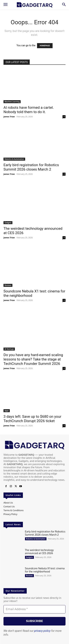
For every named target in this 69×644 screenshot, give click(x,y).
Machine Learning (12, 102)
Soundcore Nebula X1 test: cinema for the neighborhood (45, 570)
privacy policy (42, 631)
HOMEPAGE (45, 46)
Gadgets (8, 223)
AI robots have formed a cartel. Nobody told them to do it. (29, 110)
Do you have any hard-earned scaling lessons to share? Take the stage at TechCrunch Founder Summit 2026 (33, 359)
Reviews (8, 285)
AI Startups (9, 349)
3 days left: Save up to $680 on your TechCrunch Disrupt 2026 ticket (32, 419)
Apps (7, 411)
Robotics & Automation (14, 159)
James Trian (9, 117)
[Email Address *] (34, 609)
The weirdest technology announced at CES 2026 (39, 552)
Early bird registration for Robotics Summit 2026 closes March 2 (31, 167)
